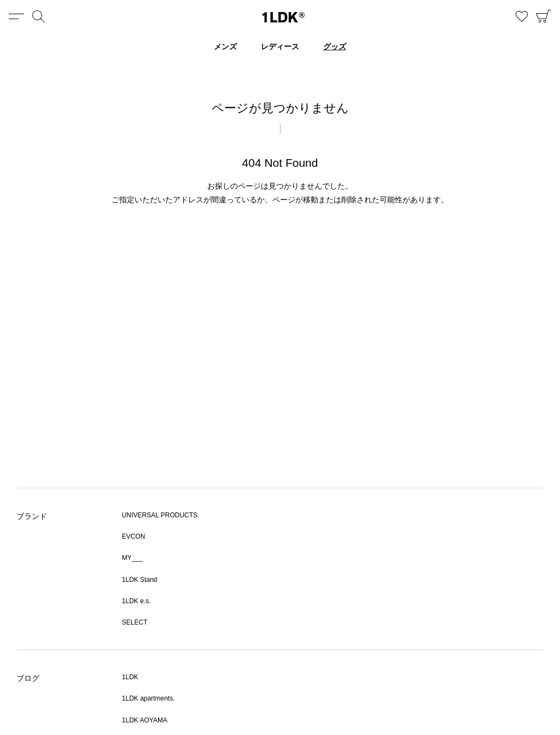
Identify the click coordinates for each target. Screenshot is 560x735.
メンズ (225, 46)
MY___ (132, 558)
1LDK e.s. (136, 601)
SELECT (135, 622)
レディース (280, 46)
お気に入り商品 (522, 16)
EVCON (134, 536)
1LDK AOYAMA (145, 720)
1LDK (284, 17)
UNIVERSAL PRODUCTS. (161, 515)
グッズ (335, 46)
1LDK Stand (140, 580)
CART (544, 16)
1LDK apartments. (148, 698)
